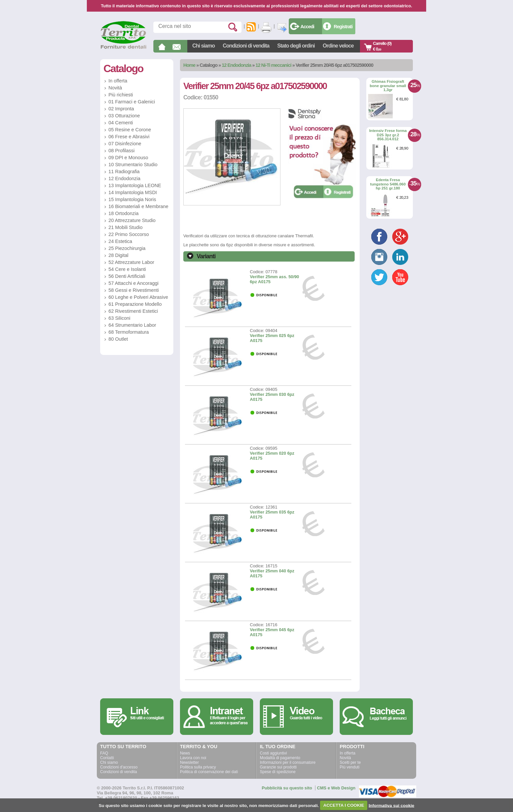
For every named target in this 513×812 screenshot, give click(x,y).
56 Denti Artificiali (127, 276)
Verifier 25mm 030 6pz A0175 (272, 397)
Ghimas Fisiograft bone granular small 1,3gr (388, 86)
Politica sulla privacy (198, 767)
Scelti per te (350, 762)
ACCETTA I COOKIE (344, 805)
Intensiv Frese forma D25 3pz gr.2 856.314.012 (388, 135)
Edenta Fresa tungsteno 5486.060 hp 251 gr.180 (388, 184)
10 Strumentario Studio (133, 165)
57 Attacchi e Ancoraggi (133, 283)
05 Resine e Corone (130, 130)
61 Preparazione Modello (135, 304)
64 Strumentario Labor (132, 325)
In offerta (118, 81)
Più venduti (349, 767)
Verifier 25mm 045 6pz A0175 (272, 632)
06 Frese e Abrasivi (129, 137)
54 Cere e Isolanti (127, 269)
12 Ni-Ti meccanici (273, 65)
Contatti (107, 758)
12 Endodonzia (237, 65)
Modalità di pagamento (280, 758)
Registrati (343, 27)
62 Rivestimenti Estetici (133, 311)
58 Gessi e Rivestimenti (134, 290)
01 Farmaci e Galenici (132, 102)
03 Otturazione (124, 116)
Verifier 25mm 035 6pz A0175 (272, 515)
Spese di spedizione (278, 772)
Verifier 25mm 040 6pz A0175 (272, 573)
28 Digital (118, 255)
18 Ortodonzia (123, 213)
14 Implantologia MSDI (133, 192)
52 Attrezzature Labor (131, 262)
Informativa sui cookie (391, 805)
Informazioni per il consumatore (288, 762)
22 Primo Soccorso (129, 234)
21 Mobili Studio (125, 227)
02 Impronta (121, 109)
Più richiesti (121, 95)
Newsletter (189, 762)
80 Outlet (118, 339)
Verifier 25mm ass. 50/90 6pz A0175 (274, 279)
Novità (115, 88)
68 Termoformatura (129, 332)
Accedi (307, 27)
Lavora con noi (193, 758)
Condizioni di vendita (246, 46)
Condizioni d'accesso (119, 767)
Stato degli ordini (296, 46)
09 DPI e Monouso (128, 158)
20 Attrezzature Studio (132, 220)
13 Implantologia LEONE (135, 185)
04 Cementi (121, 123)
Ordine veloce (338, 46)
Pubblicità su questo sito (287, 788)
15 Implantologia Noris (132, 199)
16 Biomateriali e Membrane (138, 206)
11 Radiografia (124, 172)
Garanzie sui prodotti (278, 767)
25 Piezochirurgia (127, 248)
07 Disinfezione (125, 144)
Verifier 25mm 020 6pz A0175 (272, 456)
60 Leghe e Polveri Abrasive (138, 297)
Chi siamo (203, 46)
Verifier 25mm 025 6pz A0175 (272, 338)
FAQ (104, 753)
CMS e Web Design (336, 788)
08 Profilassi (121, 151)
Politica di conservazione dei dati (209, 772)
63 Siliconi (119, 318)
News (185, 753)
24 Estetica (120, 241)
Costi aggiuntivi (273, 753)
